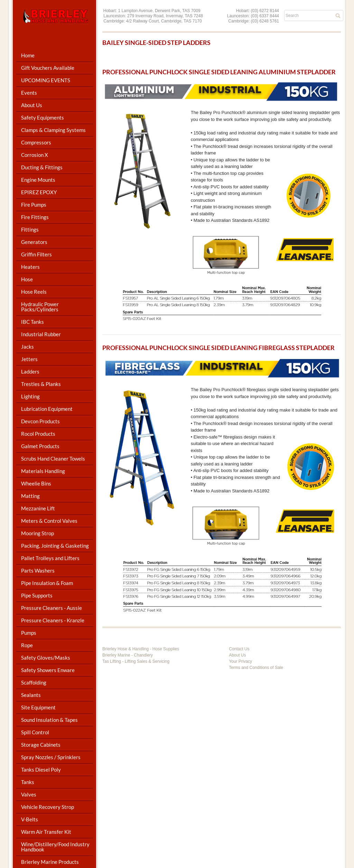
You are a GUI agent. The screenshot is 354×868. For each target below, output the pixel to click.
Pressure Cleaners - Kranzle (53, 620)
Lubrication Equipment (47, 409)
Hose (27, 279)
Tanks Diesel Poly (41, 770)
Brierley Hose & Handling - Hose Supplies (141, 649)
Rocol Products (38, 434)
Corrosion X (35, 155)
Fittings (30, 229)
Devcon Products (40, 421)
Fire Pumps (34, 205)
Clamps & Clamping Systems (53, 130)
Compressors (36, 142)
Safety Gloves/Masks (46, 658)
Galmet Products (40, 446)
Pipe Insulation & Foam (47, 583)
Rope (27, 645)
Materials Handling (43, 471)
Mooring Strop (38, 533)
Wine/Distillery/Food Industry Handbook (55, 847)
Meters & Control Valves (49, 521)
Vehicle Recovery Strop (48, 807)
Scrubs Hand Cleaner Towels (53, 459)
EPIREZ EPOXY (39, 192)
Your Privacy (240, 661)
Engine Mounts (38, 180)
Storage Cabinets (41, 745)
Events (29, 93)
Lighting (30, 396)
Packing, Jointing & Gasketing (55, 546)
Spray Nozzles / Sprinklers (51, 757)
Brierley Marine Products (50, 862)
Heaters (30, 267)
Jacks (27, 347)
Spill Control (35, 732)
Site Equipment (38, 707)
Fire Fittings (35, 217)
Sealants (31, 695)
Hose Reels (34, 292)
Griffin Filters (36, 254)
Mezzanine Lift (38, 508)
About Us (32, 105)
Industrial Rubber (41, 334)
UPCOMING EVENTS (46, 80)
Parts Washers (38, 570)
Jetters (29, 359)
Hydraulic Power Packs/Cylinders (40, 307)
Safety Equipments (43, 117)
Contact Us (239, 649)
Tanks (28, 782)
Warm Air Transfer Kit (46, 832)
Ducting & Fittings (42, 167)
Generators (34, 242)
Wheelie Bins (36, 483)
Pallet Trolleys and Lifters (50, 558)
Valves (29, 794)
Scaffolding (34, 682)
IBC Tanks (32, 322)
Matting (30, 496)
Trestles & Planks (41, 384)
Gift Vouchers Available (48, 68)
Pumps (29, 633)
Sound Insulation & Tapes (49, 720)
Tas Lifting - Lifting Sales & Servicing (136, 661)
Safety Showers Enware (48, 670)
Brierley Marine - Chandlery (128, 655)
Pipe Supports (37, 595)
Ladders (30, 371)
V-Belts (30, 819)
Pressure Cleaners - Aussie (52, 608)
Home (28, 55)
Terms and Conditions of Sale (256, 668)
